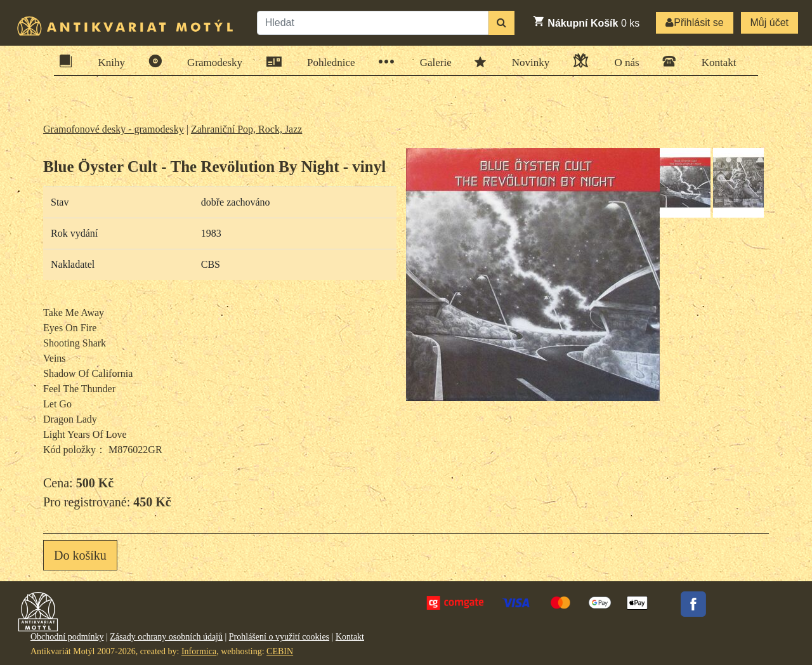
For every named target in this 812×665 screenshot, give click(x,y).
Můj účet (769, 23)
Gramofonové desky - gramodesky (114, 129)
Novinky (527, 62)
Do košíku (80, 555)
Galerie (432, 62)
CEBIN (280, 651)
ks (586, 22)
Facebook (693, 604)
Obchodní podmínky (67, 637)
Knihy (108, 61)
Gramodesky (211, 61)
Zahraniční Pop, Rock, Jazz (247, 129)
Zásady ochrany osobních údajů (166, 637)
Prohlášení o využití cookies (279, 637)
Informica (199, 651)
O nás (622, 61)
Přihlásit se (694, 23)
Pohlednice (327, 62)
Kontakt (715, 61)
